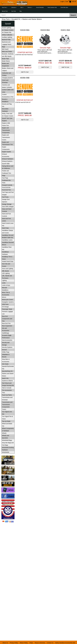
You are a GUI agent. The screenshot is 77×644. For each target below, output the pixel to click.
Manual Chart (5, 11)
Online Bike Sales (64, 7)
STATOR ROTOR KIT (25, 100)
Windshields (6, 452)
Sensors (4, 350)
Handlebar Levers (7, 240)
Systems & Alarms (7, 381)
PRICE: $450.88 (25, 115)
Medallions (5, 290)
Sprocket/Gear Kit (7, 371)
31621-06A (65, 30)
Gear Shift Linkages (8, 207)
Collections (14, 7)
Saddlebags (6, 333)
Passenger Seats (7, 309)
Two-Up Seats (6, 421)
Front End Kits (6, 187)
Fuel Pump (5, 197)
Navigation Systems (8, 302)
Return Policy (24, 643)
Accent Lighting (7, 28)
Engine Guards (6, 152)
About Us (5, 643)
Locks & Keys (6, 285)
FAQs (31, 643)
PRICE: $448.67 (25, 68)
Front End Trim (6, 190)
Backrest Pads (6, 40)
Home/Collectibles (40, 7)
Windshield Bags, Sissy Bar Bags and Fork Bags (8, 443)
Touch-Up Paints (7, 395)
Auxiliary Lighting (7, 37)
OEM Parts (5, 304)
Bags (4, 47)
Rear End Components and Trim (7, 319)
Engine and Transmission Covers (6, 137)
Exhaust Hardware (7, 159)
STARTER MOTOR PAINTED (25, 53)
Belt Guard (5, 49)
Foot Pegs (5, 178)
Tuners (4, 409)
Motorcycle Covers (8, 300)
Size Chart (14, 11)
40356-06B (25, 78)
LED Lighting (6, 273)
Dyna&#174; (16, 19)
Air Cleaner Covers (8, 30)
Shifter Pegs (6, 352)
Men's (22, 7)
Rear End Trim (6, 323)
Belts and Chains (7, 52)
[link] (8, 527)
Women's (30, 7)
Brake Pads (5, 59)
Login (62, 1)
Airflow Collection (7, 35)
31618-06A (25, 30)
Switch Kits (5, 378)
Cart (67, 1)
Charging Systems (7, 78)
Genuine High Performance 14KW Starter (45, 48)
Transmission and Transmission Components (7, 405)
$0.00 (74, 1)
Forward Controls (7, 185)
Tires (3, 393)
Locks (4, 283)
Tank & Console (7, 388)
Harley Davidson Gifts (52, 7)
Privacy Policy (14, 643)
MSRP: (25, 65)
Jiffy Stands (5, 271)
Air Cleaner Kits (7, 32)
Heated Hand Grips (8, 261)
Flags (4, 176)
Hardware (5, 254)
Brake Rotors (6, 61)
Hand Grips (5, 228)
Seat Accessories (7, 340)
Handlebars (5, 252)
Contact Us (50, 643)
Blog (21, 11)
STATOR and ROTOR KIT (23, 102)
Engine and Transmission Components (6, 130)
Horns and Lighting (8, 269)
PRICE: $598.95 (65, 63)
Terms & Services (40, 643)
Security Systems (7, 347)
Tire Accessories (7, 390)
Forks (4, 183)
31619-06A (45, 30)
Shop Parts (4, 7)
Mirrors (4, 297)
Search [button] (73, 15)
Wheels (4, 433)
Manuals (5, 288)
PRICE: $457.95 (45, 63)
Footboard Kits (6, 180)
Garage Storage (7, 204)
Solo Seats (5, 364)
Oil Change (5, 307)
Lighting (4, 280)
